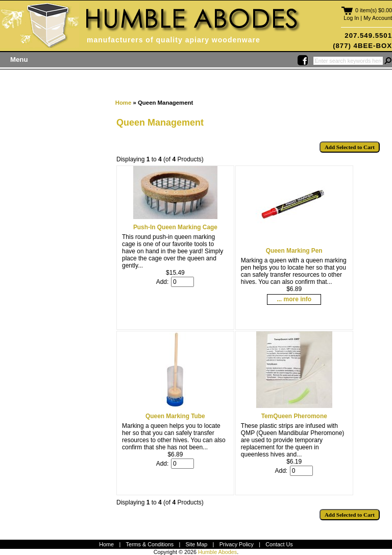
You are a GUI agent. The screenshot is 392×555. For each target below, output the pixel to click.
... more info (294, 299)
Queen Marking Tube (175, 416)
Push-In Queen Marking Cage (175, 227)
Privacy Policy (237, 544)
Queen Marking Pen (294, 251)
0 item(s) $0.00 (374, 10)
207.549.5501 (368, 35)
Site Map (197, 544)
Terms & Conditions (150, 544)
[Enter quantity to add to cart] (182, 282)
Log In (351, 18)
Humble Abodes (217, 552)
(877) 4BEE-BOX (362, 46)
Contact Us (279, 544)
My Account (378, 18)
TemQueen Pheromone (294, 416)
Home (124, 103)
